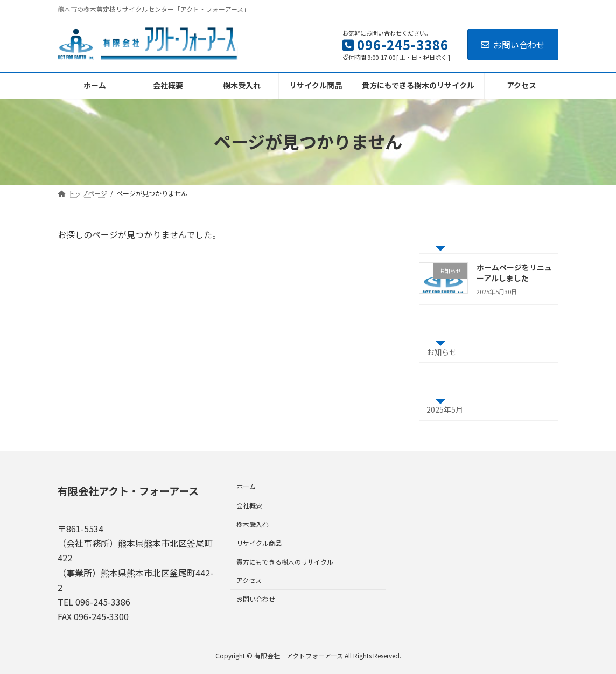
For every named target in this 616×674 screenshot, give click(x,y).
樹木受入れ (253, 524)
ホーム (246, 486)
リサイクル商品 (259, 542)
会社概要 (249, 505)
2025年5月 (445, 409)
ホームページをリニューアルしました (514, 273)
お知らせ (442, 351)
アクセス (249, 580)
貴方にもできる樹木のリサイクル (285, 561)
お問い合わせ (513, 45)
